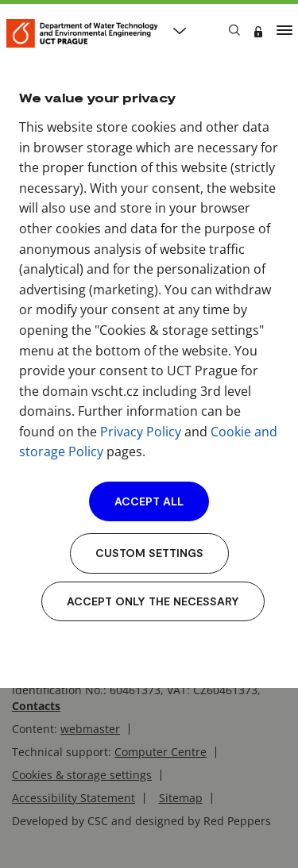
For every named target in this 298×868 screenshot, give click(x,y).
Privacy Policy (141, 432)
